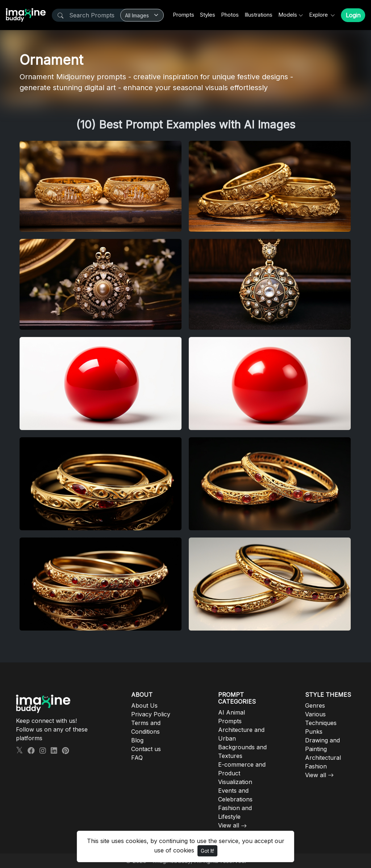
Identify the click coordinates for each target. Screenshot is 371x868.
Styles (208, 15)
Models (288, 15)
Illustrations (259, 15)
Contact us (146, 749)
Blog (137, 740)
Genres (315, 705)
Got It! (207, 851)
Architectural (323, 758)
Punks (314, 732)
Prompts (184, 15)
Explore (319, 15)
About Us (144, 705)
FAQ (137, 758)
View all (229, 825)
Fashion (316, 766)
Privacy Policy (151, 714)
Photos (230, 15)
